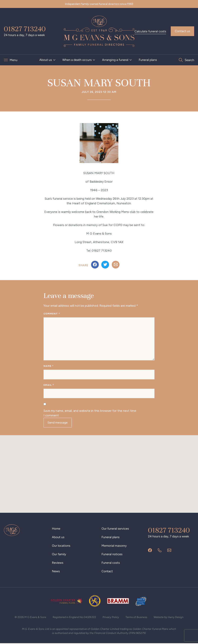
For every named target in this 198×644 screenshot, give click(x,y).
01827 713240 (25, 29)
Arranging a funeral (115, 60)
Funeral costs (111, 563)
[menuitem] (47, 60)
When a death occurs (77, 60)
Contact (107, 572)
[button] (99, 471)
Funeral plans (148, 60)
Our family (59, 555)
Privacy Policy (111, 618)
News (56, 572)
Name (49, 366)
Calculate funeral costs (150, 31)
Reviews (58, 563)
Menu (14, 60)
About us (46, 60)
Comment (52, 314)
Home (56, 529)
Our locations (61, 546)
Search (189, 60)
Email (49, 385)
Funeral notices (112, 555)
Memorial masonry (114, 546)
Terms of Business (137, 618)
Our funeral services (115, 529)
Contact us (182, 31)
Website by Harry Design (169, 618)
